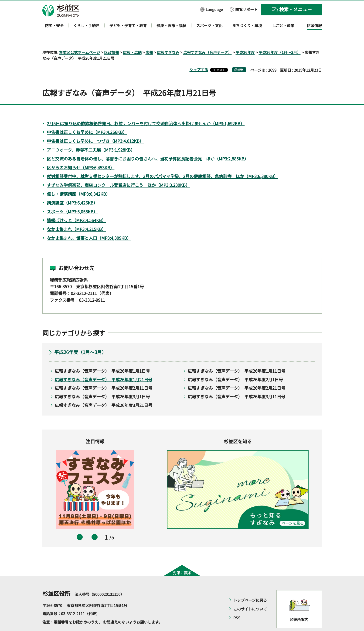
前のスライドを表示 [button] (80, 524)
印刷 (241, 56)
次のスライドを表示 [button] (95, 524)
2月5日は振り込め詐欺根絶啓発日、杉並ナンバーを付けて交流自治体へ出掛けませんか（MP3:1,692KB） (146, 110)
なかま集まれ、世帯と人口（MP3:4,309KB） (89, 224)
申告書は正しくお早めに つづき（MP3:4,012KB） (95, 128)
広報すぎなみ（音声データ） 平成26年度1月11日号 (236, 357)
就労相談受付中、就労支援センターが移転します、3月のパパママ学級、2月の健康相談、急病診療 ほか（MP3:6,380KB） (162, 163)
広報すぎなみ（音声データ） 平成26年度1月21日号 (104, 366)
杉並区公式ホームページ (80, 39)
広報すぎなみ (168, 39)
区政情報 (112, 39)
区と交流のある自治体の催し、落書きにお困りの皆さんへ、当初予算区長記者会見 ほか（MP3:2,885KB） (148, 145)
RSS (237, 604)
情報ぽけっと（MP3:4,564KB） (76, 207)
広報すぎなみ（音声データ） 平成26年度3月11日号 (236, 383)
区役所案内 (299, 606)
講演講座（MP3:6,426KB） (72, 189)
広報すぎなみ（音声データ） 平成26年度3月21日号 (104, 392)
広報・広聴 (132, 39)
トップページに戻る (250, 586)
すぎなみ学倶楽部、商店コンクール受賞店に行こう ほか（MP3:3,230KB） (118, 172)
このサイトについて (250, 595)
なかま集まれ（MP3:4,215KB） (76, 216)
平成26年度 (245, 39)
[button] (211, 9)
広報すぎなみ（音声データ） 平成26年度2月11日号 (104, 374)
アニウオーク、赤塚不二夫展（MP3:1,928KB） (91, 136)
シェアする (199, 56)
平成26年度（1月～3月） (280, 39)
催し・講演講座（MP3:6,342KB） (78, 180)
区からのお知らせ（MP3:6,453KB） (81, 154)
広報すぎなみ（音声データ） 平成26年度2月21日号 (236, 374)
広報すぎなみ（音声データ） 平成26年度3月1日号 (102, 383)
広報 (149, 39)
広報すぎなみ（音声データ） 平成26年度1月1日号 (102, 357)
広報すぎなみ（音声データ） (208, 39)
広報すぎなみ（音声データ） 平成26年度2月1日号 (235, 366)
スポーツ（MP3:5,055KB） (72, 198)
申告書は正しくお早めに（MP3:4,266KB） (87, 119)
